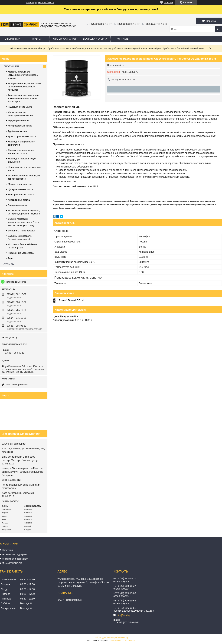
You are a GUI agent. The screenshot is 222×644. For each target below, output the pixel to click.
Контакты (123, 39)
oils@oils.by (11, 338)
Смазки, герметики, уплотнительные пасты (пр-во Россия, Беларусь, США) (24, 222)
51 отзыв (169, 2)
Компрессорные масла (20, 126)
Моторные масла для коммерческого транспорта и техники (23, 75)
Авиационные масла (19, 200)
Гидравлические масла (20, 107)
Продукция (8, 550)
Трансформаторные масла (22, 136)
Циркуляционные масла (21, 189)
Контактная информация (15, 559)
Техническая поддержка (15, 554)
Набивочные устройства (21, 253)
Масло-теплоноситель (20, 184)
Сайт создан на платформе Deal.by (111, 638)
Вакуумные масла (17, 205)
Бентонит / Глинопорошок (22, 231)
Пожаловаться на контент (123, 641)
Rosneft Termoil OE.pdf (71, 300)
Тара (10, 258)
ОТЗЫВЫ (9, 264)
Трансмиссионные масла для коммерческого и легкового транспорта (23, 98)
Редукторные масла (18, 120)
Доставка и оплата (95, 39)
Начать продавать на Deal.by (40, 2)
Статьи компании (64, 39)
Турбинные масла (17, 131)
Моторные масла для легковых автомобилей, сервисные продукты (24, 87)
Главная (37, 39)
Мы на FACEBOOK (12, 563)
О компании (12, 39)
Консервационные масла (21, 195)
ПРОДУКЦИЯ (11, 66)
